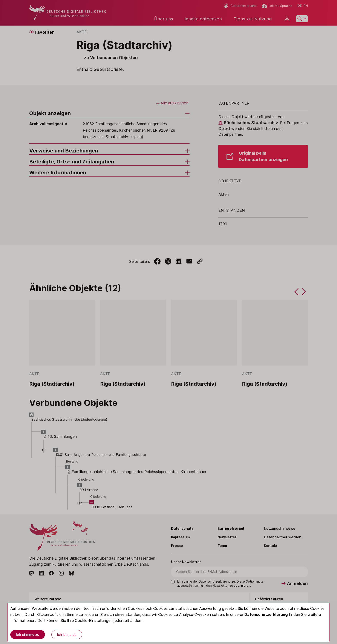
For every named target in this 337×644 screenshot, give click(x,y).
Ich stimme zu (28, 635)
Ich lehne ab (67, 635)
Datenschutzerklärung (266, 614)
